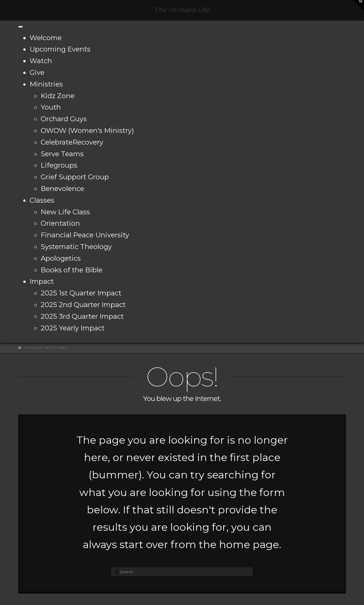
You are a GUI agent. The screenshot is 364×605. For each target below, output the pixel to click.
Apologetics (61, 258)
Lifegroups (59, 165)
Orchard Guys (64, 119)
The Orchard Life (182, 10)
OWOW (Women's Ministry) (87, 130)
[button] (359, 5)
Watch (41, 61)
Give (37, 72)
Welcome (46, 38)
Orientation (60, 223)
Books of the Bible (72, 270)
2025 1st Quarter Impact (81, 293)
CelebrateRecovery (72, 142)
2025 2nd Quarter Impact (83, 305)
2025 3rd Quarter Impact (82, 316)
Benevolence (62, 189)
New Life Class (65, 212)
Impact (42, 281)
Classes (42, 200)
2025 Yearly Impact (73, 328)
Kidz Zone (58, 96)
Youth (51, 107)
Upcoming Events (60, 49)
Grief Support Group (75, 177)
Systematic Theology (76, 247)
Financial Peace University (85, 235)
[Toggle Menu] (20, 27)
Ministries (46, 84)
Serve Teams (62, 154)
